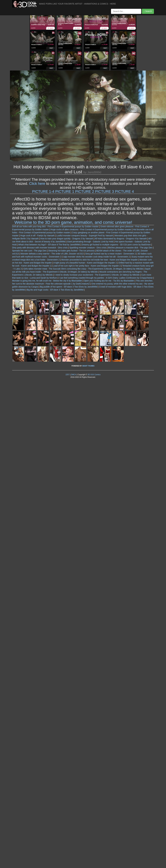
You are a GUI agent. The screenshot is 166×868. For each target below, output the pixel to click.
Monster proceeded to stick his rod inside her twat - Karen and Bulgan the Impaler (100, 260)
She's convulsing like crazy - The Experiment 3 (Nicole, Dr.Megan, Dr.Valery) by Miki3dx (102, 269)
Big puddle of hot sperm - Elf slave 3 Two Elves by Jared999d (69, 287)
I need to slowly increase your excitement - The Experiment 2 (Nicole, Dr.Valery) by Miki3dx (97, 275)
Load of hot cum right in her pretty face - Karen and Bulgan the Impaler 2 (87, 266)
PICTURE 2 (85, 192)
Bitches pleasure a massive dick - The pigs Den (130, 248)
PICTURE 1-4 (43, 192)
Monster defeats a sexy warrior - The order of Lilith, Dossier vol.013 (52, 254)
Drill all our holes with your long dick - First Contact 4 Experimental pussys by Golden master (55, 226)
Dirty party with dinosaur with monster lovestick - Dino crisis (40, 248)
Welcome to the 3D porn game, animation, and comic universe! (73, 222)
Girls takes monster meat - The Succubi (42, 269)
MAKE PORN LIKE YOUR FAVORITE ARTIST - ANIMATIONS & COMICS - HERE (78, 4)
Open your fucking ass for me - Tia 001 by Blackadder (109, 281)
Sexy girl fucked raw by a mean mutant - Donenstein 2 (111, 254)
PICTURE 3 (105, 192)
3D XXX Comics (94, 375)
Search (148, 11)
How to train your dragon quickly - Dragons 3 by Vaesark (67, 239)
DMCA (74, 375)
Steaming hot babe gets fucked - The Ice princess (71, 251)
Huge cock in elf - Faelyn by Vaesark (37, 236)
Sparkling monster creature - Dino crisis (88, 248)
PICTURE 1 (65, 192)
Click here (37, 184)
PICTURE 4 (124, 192)
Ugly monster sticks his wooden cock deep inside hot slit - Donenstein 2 (96, 257)
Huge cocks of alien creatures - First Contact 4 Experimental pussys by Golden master (91, 229)
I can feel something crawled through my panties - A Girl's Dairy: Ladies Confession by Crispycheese (106, 278)
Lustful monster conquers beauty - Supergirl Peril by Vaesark (85, 236)
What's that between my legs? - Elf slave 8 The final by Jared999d (49, 245)
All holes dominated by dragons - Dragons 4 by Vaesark (121, 239)
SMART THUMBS (88, 366)
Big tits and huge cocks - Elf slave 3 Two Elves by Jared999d (55, 290)
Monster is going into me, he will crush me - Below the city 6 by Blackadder (47, 281)
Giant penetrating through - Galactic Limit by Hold (90, 242)
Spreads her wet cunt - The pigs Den (29, 251)
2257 (68, 375)
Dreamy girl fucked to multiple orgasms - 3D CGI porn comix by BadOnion (116, 245)
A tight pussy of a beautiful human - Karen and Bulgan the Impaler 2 (85, 263)
